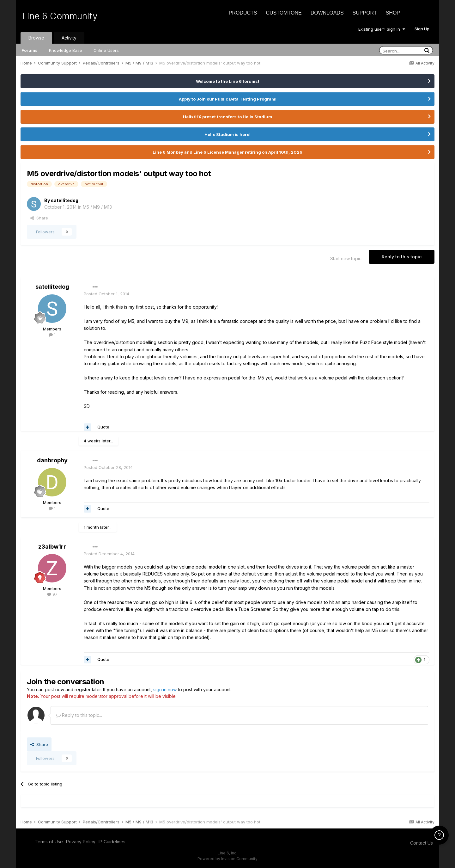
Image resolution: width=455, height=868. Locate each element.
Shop (393, 13)
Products (243, 13)
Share (39, 218)
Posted (106, 294)
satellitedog (65, 200)
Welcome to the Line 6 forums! (227, 81)
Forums (30, 50)
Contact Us (422, 843)
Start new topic (346, 259)
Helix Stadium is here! (227, 134)
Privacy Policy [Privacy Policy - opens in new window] (81, 842)
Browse (36, 38)
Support (365, 13)
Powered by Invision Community (227, 859)
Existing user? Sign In (382, 29)
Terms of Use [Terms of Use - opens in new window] (49, 842)
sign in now (165, 689)
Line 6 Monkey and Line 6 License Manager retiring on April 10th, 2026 (227, 152)
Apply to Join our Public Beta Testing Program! (228, 99)
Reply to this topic (402, 257)
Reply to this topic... (79, 715)
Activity (69, 38)
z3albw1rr (52, 547)
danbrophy (52, 460)
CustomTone (284, 13)
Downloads (327, 13)
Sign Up (422, 29)
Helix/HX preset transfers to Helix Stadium (227, 117)
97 (52, 594)
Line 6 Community (60, 16)
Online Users (106, 50)
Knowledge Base (66, 50)
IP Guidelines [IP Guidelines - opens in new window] (112, 842)
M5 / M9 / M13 (97, 207)
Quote (103, 427)
